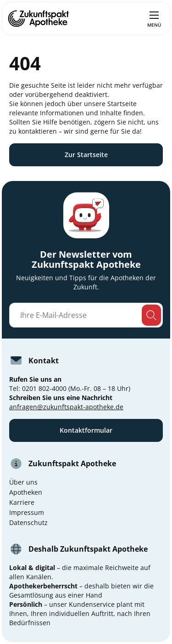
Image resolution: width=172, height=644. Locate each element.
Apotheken (26, 492)
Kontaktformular (86, 430)
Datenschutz (28, 523)
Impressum (27, 512)
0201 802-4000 (44, 388)
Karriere (22, 502)
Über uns (23, 482)
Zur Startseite (86, 155)
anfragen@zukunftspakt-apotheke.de (66, 407)
